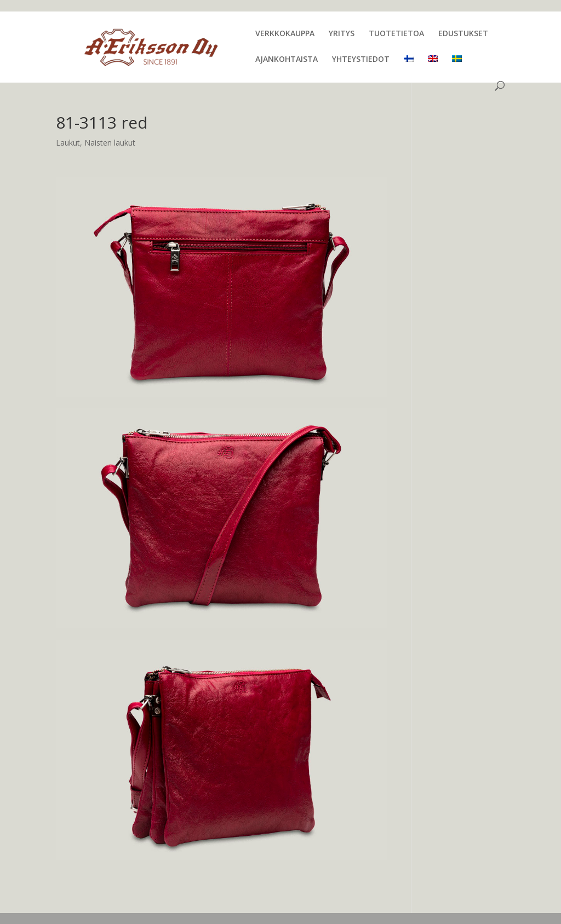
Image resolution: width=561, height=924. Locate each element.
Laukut (68, 143)
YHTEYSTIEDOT (361, 60)
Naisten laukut (110, 143)
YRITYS (342, 34)
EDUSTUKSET (463, 34)
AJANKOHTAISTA (287, 60)
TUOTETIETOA (396, 34)
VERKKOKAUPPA (285, 34)
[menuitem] (409, 68)
